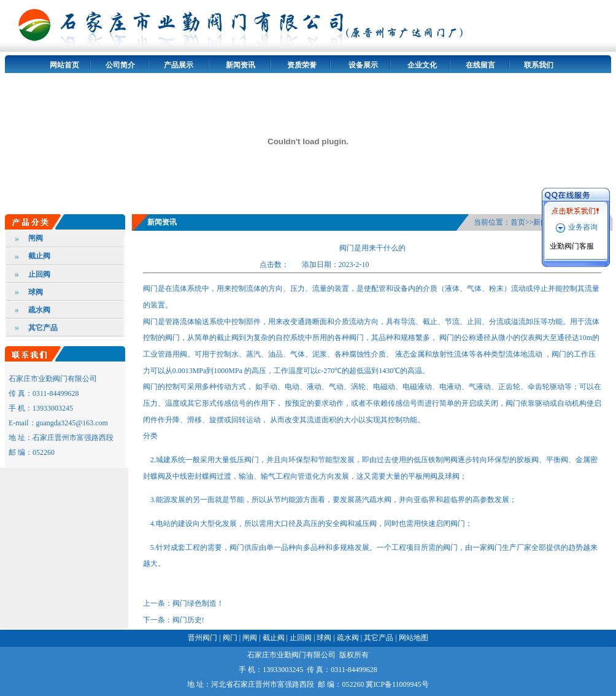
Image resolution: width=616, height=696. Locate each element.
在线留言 (480, 65)
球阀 (36, 292)
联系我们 (539, 65)
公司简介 (120, 65)
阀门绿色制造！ (198, 603)
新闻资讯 (241, 65)
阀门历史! (188, 620)
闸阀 (36, 238)
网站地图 (414, 638)
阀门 (230, 638)
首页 (518, 222)
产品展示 (179, 65)
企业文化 (422, 65)
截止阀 (39, 256)
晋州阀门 (202, 638)
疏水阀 (39, 310)
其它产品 (43, 328)
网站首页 (64, 65)
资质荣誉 (302, 65)
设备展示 (363, 65)
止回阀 (39, 274)
